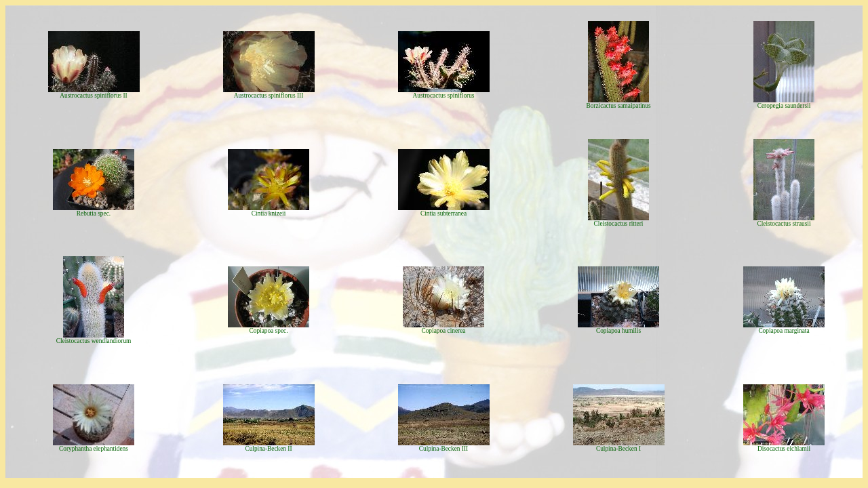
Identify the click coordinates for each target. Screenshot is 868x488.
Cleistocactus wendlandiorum (94, 341)
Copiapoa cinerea (443, 331)
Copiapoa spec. (269, 331)
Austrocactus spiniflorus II (93, 96)
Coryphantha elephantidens (94, 449)
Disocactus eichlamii (784, 449)
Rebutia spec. (94, 213)
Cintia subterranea (443, 213)
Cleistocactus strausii (784, 224)
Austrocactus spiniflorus (444, 96)
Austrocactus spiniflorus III (269, 96)
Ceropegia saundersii (784, 106)
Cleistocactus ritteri (619, 224)
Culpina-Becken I (618, 449)
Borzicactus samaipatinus (618, 106)
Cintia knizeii (269, 213)
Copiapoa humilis (618, 331)
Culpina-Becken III (443, 449)
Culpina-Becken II (268, 449)
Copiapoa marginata (784, 331)
